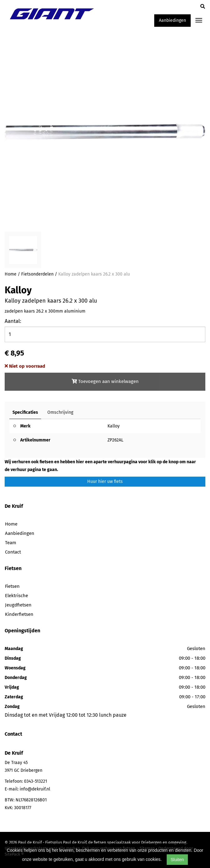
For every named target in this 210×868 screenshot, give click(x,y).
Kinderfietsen (19, 614)
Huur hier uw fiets (105, 481)
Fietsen (12, 586)
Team (11, 543)
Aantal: (13, 321)
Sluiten (177, 860)
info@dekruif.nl (35, 789)
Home (11, 274)
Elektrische (17, 596)
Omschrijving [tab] (60, 412)
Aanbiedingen (172, 20)
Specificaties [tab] (25, 412)
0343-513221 (36, 781)
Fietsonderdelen (37, 274)
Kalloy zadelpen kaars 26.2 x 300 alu (94, 274)
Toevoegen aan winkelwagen (105, 381)
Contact (13, 552)
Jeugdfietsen (18, 605)
